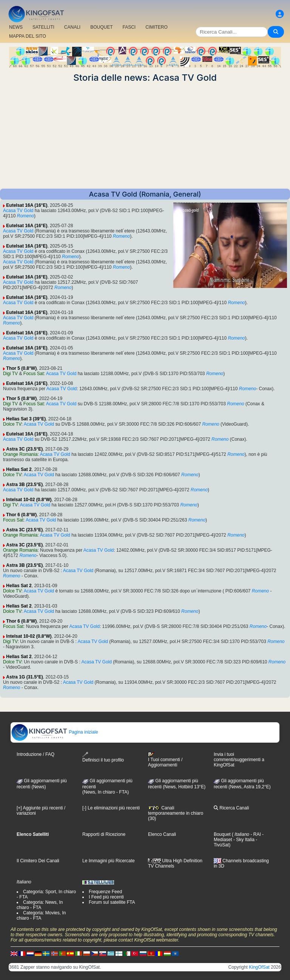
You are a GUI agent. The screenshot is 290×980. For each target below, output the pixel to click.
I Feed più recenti (106, 897)
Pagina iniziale (55, 732)
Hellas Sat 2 (19, 469)
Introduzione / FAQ (35, 754)
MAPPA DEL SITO (28, 36)
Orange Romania (20, 454)
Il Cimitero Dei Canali (38, 861)
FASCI (129, 27)
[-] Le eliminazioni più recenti (111, 808)
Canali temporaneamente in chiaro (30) (176, 813)
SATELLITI (43, 27)
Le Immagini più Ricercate (109, 861)
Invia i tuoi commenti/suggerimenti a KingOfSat (239, 760)
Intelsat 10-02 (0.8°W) (29, 500)
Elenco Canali (162, 834)
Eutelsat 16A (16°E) (27, 205)
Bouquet (222, 834)
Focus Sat (34, 374)
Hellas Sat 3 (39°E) (26, 419)
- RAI (255, 834)
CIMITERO (157, 27)
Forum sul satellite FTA (112, 902)
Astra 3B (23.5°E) (24, 485)
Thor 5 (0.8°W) (21, 368)
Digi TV (10, 374)
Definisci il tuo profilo (103, 757)
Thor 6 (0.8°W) (21, 515)
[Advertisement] (145, 136)
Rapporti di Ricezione (104, 834)
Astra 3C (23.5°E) (24, 449)
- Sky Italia (243, 840)
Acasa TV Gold (18, 211)
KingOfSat (259, 967)
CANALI (72, 27)
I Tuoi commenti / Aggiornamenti (165, 760)
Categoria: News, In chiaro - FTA (40, 905)
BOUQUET (101, 27)
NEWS (16, 27)
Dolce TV (12, 424)
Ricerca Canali (231, 808)
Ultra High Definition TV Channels (175, 863)
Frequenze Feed (105, 892)
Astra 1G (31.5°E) (25, 677)
